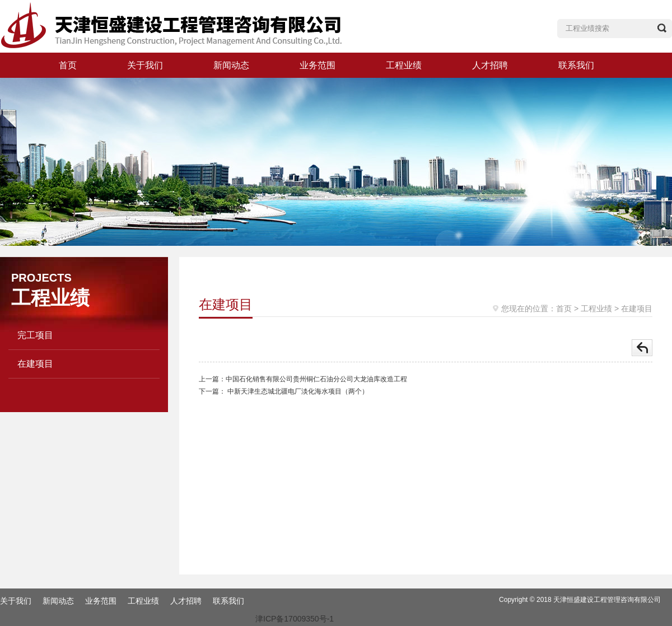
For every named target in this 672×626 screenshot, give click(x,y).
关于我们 (145, 65)
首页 (68, 65)
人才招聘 (490, 65)
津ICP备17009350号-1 (295, 619)
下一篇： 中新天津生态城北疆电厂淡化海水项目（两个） (284, 391)
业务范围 (318, 65)
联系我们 (576, 65)
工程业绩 (404, 65)
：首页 (560, 309)
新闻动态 (231, 65)
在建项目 (35, 364)
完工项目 (35, 335)
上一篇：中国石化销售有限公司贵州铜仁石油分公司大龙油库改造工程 (303, 379)
